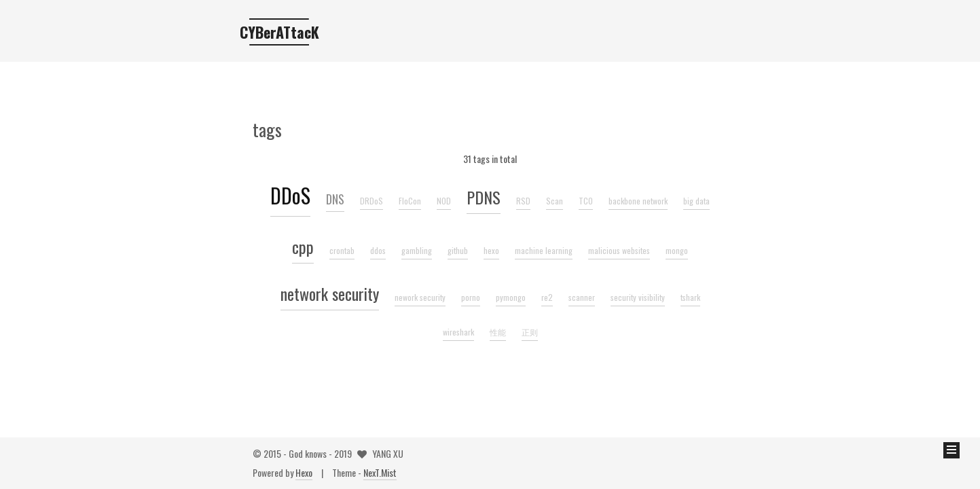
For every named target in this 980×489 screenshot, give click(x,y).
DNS (335, 199)
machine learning (544, 250)
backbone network (638, 201)
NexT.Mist (380, 472)
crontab (342, 250)
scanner (582, 297)
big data (696, 201)
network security (330, 293)
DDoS (290, 195)
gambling (417, 250)
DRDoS (371, 201)
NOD (444, 201)
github (458, 250)
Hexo (304, 472)
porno (471, 297)
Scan (555, 201)
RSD (523, 201)
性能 (498, 332)
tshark (690, 297)
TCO (586, 201)
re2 (547, 297)
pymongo (511, 297)
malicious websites (619, 250)
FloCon (410, 201)
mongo (677, 250)
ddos (378, 250)
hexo (491, 250)
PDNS (484, 197)
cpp (303, 247)
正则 (530, 332)
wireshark (458, 332)
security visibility (638, 297)
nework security (420, 297)
